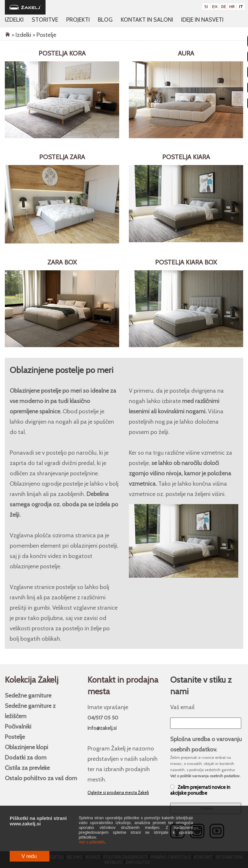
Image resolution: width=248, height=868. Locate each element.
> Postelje (44, 35)
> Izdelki (21, 35)
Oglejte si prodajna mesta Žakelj (118, 792)
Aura (186, 53)
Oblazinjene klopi (26, 747)
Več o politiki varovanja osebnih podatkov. (205, 776)
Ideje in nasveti (202, 20)
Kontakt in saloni (147, 20)
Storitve (45, 20)
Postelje (15, 737)
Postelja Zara (62, 157)
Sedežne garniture (28, 695)
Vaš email (182, 707)
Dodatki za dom (26, 757)
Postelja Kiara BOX (186, 262)
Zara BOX (62, 262)
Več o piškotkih (92, 842)
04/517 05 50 (103, 718)
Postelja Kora (62, 53)
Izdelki (14, 20)
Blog (105, 20)
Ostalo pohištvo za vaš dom (41, 778)
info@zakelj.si (102, 728)
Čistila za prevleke (27, 768)
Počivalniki (18, 726)
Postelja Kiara (186, 157)
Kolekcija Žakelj (32, 680)
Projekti (78, 20)
